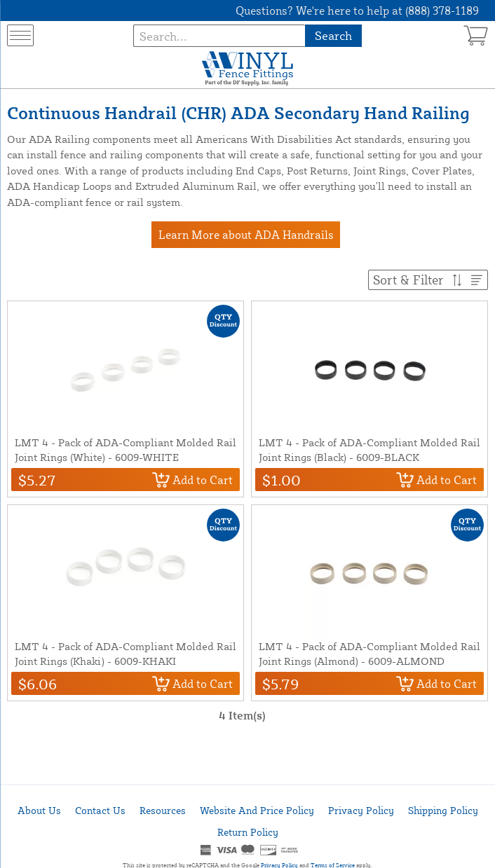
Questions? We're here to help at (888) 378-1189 (357, 11)
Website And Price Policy (257, 810)
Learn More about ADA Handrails (246, 235)
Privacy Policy (361, 810)
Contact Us (100, 810)
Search (333, 35)
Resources (163, 810)
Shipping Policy (443, 810)
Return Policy (248, 832)
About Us (39, 810)
